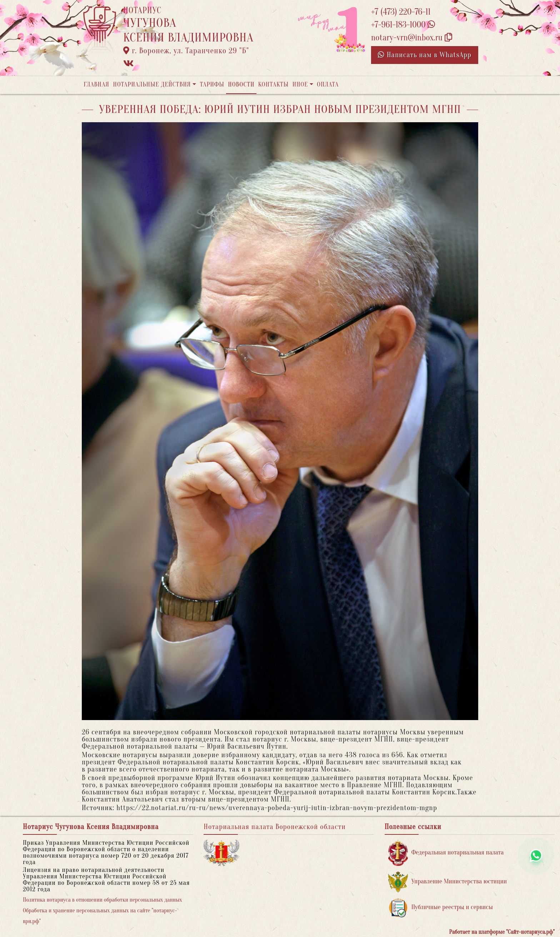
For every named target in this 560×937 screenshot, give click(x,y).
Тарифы (212, 85)
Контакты (273, 85)
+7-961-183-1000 (403, 25)
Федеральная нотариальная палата (446, 853)
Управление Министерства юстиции (448, 882)
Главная (96, 85)
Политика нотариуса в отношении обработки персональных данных (102, 900)
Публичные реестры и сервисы (441, 908)
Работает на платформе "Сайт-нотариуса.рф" (502, 932)
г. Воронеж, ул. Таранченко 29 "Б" (186, 51)
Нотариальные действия (152, 85)
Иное (300, 85)
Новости (241, 85)
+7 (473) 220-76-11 (401, 12)
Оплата (328, 85)
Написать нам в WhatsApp (425, 55)
